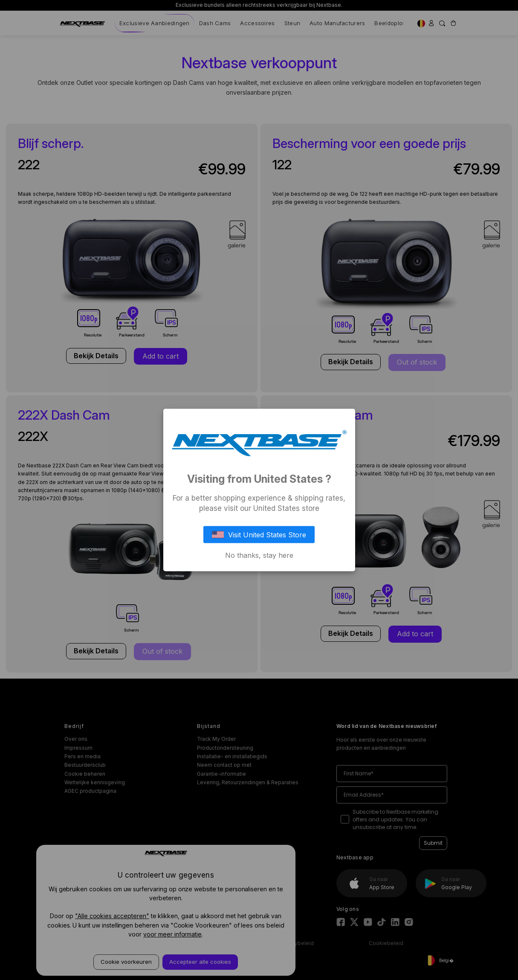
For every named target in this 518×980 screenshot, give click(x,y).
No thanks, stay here (259, 555)
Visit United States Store (259, 534)
